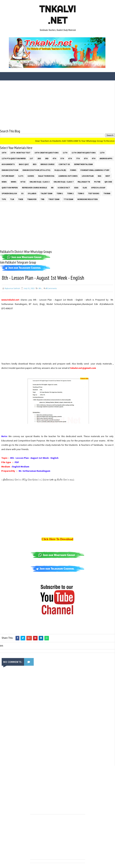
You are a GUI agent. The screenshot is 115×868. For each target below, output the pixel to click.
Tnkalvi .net (57, 15)
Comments (51, 288)
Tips (4, 199)
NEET (108, 176)
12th (102, 153)
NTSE (23, 182)
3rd (47, 159)
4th (54, 159)
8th (86, 159)
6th (70, 159)
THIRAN (107, 193)
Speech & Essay (98, 188)
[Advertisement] (57, 105)
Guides (31, 176)
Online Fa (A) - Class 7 (64, 182)
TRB (42, 199)
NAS (100, 176)
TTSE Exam (68, 199)
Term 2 (70, 193)
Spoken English (9, 193)
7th (78, 159)
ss (22, 193)
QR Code (108, 182)
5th (62, 159)
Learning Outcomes (68, 176)
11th (65, 153)
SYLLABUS (32, 193)
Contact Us (64, 164)
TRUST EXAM (54, 199)
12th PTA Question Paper (14, 159)
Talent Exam (46, 193)
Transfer (32, 199)
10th (4, 153)
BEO (35, 164)
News (4, 182)
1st (31, 159)
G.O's (21, 176)
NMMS (14, 182)
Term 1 (60, 193)
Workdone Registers (88, 199)
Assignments (8, 164)
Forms (73, 170)
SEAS (76, 188)
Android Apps (106, 159)
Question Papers (10, 188)
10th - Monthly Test (20, 153)
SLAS (85, 188)
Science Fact (64, 188)
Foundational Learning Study (95, 170)
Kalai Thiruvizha (46, 176)
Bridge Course (47, 164)
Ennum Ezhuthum (10, 170)
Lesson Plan (88, 176)
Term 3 (81, 193)
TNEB (21, 199)
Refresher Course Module (34, 188)
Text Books (94, 193)
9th (94, 159)
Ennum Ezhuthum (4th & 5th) (36, 170)
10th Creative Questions (47, 153)
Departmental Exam (83, 164)
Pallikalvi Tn (84, 182)
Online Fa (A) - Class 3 (39, 182)
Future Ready (8, 176)
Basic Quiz (24, 164)
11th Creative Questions (84, 153)
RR (52, 188)
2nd (39, 159)
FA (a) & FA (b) (60, 170)
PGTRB (97, 182)
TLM (12, 199)
